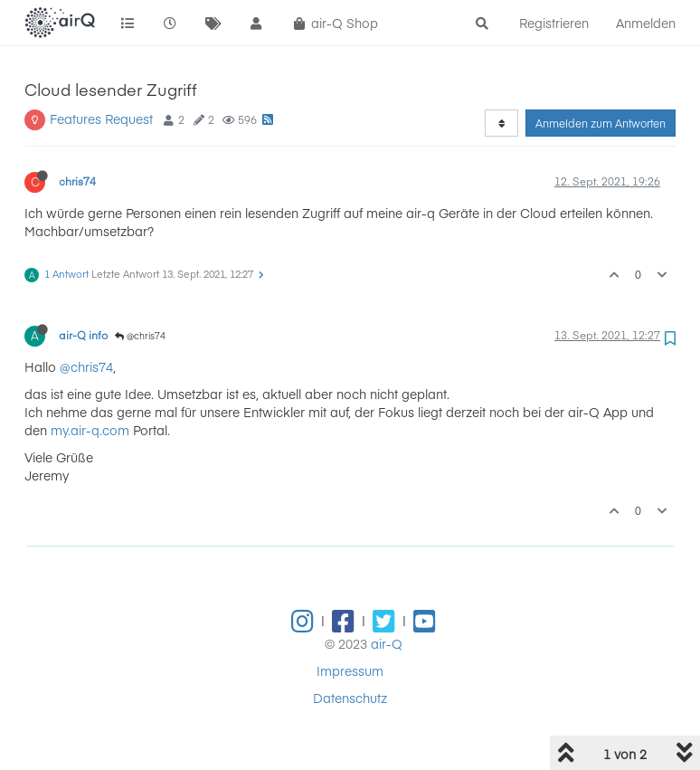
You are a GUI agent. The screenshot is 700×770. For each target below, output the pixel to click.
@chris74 (140, 336)
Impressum (350, 670)
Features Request (101, 119)
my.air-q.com (90, 430)
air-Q (387, 643)
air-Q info (83, 335)
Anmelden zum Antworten (601, 123)
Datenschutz (350, 698)
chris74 (77, 181)
